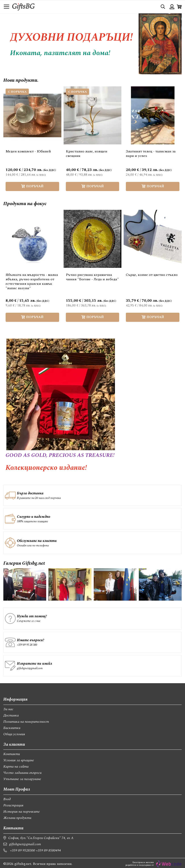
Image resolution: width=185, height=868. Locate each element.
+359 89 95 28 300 (27, 645)
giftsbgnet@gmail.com (30, 668)
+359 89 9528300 (23, 850)
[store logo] (23, 7)
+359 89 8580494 (48, 850)
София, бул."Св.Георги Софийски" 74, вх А (41, 838)
